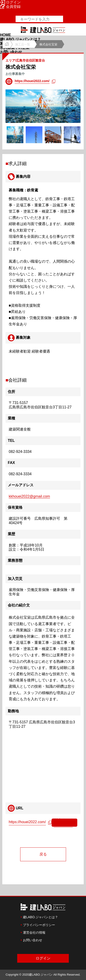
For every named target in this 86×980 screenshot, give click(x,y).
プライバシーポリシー (39, 925)
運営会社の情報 (34, 932)
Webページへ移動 (63, 822)
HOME (6, 35)
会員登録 (10, 7)
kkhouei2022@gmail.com (29, 496)
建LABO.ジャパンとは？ (20, 39)
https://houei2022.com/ (32, 81)
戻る (43, 854)
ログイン (10, 2)
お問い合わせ (11, 52)
